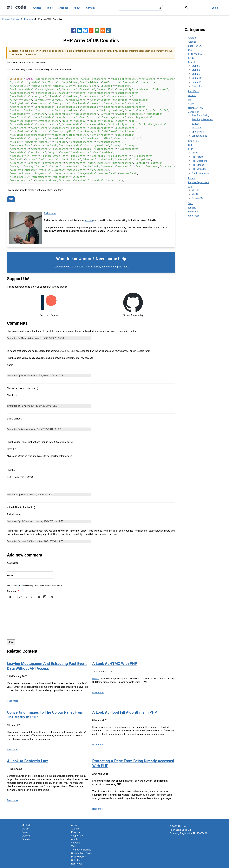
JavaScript (194, 112)
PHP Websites (199, 169)
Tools (50, 8)
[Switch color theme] (186, 7)
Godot (191, 104)
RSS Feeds (77, 864)
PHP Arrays (27, 19)
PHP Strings (198, 165)
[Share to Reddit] (91, 30)
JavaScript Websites (202, 119)
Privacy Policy (78, 857)
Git (190, 100)
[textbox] (91, 618)
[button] (109, 30)
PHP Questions (199, 161)
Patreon (26, 839)
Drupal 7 (196, 66)
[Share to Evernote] (97, 30)
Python (192, 178)
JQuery (195, 124)
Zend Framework (200, 173)
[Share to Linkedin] (79, 30)
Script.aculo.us (199, 136)
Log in (215, 8)
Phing (195, 153)
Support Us (77, 836)
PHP (11, 199)
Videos (75, 846)
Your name (13, 563)
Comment (12, 591)
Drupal (191, 62)
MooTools (197, 128)
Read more (13, 701)
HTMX (96, 679)
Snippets (63, 8)
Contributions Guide (82, 853)
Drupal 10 (197, 78)
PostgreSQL (198, 198)
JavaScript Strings (201, 115)
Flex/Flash (194, 91)
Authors (75, 829)
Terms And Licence (81, 850)
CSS (190, 50)
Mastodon (27, 825)
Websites (193, 212)
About (77, 8)
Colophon (76, 860)
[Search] (160, 8)
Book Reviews (195, 46)
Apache (192, 42)
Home (5, 19)
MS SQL (196, 190)
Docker (192, 58)
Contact (90, 8)
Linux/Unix (194, 141)
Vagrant (192, 208)
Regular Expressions (199, 182)
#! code (17, 8)
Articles (37, 8)
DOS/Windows (196, 54)
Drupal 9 (196, 74)
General (192, 95)
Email (10, 576)
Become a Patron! (49, 315)
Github (25, 829)
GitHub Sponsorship (133, 315)
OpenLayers (198, 132)
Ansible (192, 38)
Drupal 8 (196, 70)
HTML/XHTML (196, 108)
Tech (191, 203)
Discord (26, 836)
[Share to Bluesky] (85, 30)
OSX (190, 145)
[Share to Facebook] (74, 30)
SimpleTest (197, 86)
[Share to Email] (103, 30)
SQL (190, 187)
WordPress (194, 216)
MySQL (195, 194)
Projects (76, 832)
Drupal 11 (197, 82)
